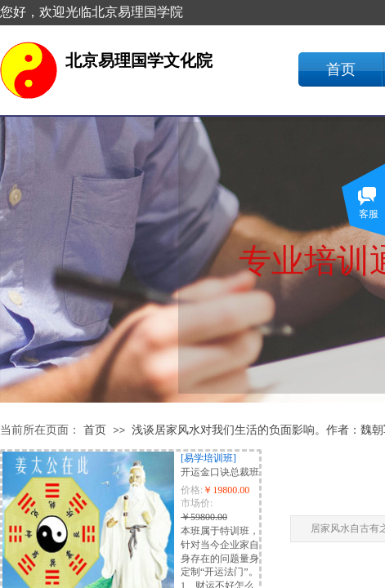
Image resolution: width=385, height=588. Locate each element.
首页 (341, 69)
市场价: (197, 503)
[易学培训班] (208, 458)
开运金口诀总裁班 (220, 472)
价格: (192, 490)
